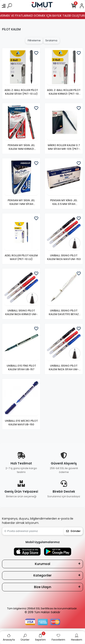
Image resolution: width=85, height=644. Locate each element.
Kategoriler (42, 575)
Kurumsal (42, 564)
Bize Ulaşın (43, 587)
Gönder (73, 531)
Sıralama (51, 40)
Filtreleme (34, 40)
